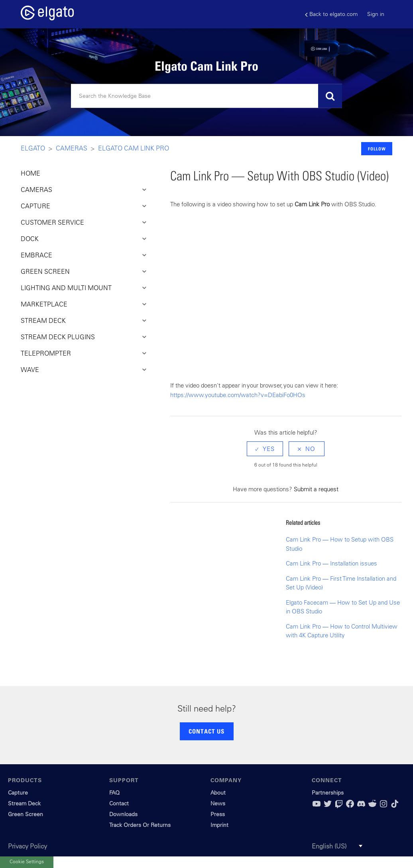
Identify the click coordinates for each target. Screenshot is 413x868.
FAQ (114, 793)
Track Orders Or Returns (140, 825)
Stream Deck (24, 803)
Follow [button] (377, 149)
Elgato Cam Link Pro (134, 148)
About (218, 793)
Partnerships (328, 793)
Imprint (219, 825)
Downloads (123, 814)
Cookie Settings (27, 861)
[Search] (206, 96)
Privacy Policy (28, 846)
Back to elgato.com (331, 14)
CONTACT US (206, 731)
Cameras (72, 148)
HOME (30, 173)
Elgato (33, 148)
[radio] (265, 449)
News (218, 803)
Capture (18, 793)
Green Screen (26, 814)
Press (218, 814)
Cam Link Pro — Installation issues (331, 563)
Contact (119, 803)
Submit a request (316, 489)
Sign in (376, 14)
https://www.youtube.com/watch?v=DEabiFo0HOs (238, 395)
